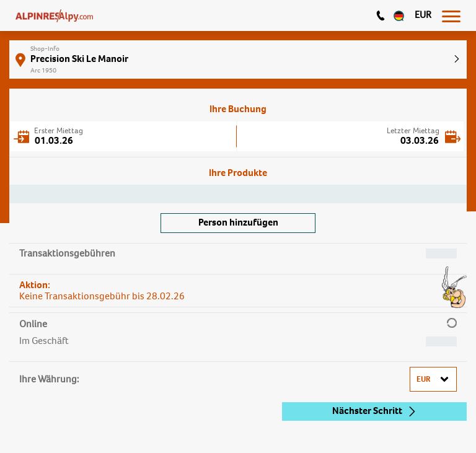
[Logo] (54, 15)
